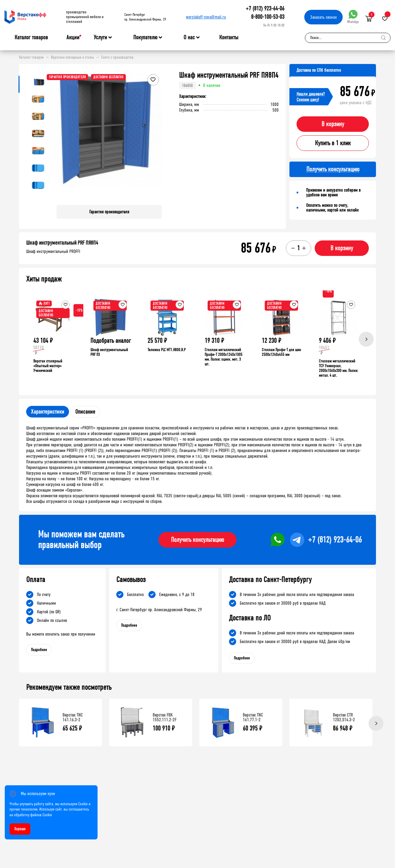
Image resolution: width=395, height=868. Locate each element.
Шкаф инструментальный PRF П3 (109, 352)
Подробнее (39, 650)
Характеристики (48, 412)
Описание (85, 412)
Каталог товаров (31, 37)
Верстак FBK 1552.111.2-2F (164, 717)
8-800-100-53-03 (268, 17)
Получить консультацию (197, 540)
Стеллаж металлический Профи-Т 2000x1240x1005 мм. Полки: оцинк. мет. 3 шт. (224, 357)
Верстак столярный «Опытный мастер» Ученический (48, 366)
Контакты (229, 37)
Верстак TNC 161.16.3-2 (73, 717)
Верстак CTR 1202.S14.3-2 (344, 717)
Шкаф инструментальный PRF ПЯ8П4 (62, 243)
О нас (189, 37)
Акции (73, 37)
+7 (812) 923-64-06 (265, 8)
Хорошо (20, 829)
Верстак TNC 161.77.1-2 (253, 717)
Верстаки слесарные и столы (72, 57)
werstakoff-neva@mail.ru (206, 17)
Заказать (323, 17)
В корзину (333, 124)
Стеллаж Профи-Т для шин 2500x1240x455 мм (281, 352)
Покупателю (145, 37)
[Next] (366, 339)
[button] (156, 136)
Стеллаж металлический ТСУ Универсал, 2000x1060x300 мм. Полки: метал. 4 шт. (338, 368)
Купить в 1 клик (333, 143)
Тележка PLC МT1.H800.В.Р (167, 350)
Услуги (100, 37)
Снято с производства (117, 57)
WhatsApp (353, 17)
